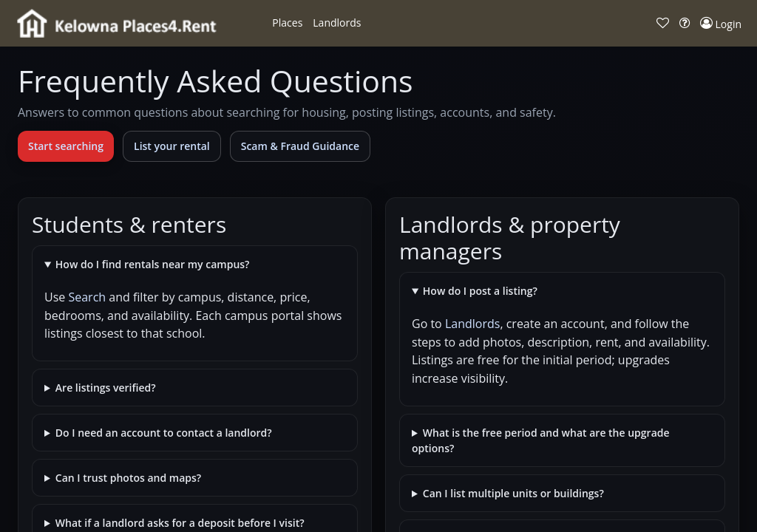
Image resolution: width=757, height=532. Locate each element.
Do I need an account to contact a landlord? (164, 433)
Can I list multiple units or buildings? (513, 493)
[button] (287, 23)
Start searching (66, 146)
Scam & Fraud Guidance (300, 146)
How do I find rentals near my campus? (153, 264)
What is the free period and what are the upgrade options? (541, 440)
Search (87, 297)
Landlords (472, 324)
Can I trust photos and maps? (128, 478)
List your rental (172, 146)
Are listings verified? (106, 388)
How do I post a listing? (480, 291)
